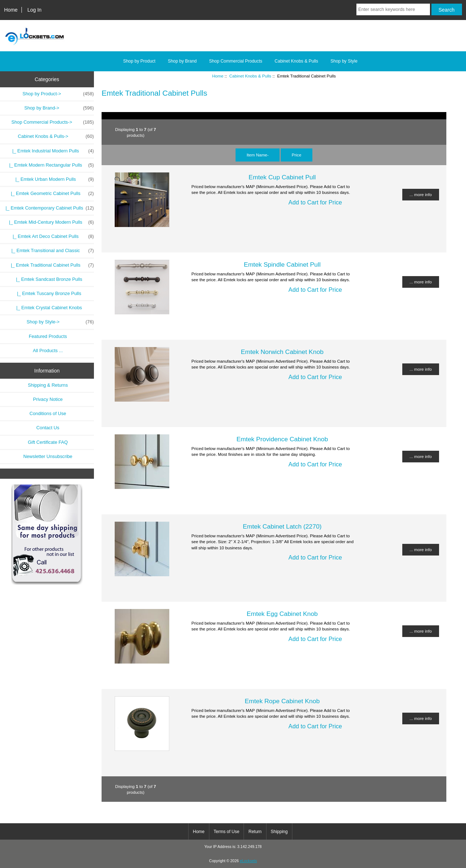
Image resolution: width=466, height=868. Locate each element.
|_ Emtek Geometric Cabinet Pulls (51, 194)
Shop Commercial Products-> (52, 122)
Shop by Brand (182, 61)
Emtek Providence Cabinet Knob (282, 439)
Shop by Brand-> (59, 108)
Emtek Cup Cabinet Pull (282, 177)
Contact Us (48, 428)
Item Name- (258, 155)
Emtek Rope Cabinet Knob (282, 701)
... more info (421, 194)
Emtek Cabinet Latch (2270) (282, 526)
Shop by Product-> (58, 94)
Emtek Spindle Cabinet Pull (282, 264)
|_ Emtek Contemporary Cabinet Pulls (48, 208)
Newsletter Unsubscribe (48, 456)
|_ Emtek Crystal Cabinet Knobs (48, 308)
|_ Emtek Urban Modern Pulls (53, 179)
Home (11, 10)
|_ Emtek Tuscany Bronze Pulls (48, 293)
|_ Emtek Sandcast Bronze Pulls (48, 279)
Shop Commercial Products (236, 61)
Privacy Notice (48, 399)
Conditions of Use (48, 413)
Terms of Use (227, 832)
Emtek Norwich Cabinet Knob (282, 352)
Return (255, 832)
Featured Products (48, 336)
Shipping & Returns (48, 385)
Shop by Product (139, 61)
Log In (34, 10)
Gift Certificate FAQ (48, 442)
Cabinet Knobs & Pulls (250, 76)
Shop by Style (344, 61)
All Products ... (48, 351)
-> (56, 136)
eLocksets (248, 861)
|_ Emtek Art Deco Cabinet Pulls (52, 236)
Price (296, 155)
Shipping (279, 832)
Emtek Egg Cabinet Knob (282, 614)
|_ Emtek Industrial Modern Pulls (52, 151)
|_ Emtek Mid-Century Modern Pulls (50, 222)
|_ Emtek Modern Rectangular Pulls (50, 165)
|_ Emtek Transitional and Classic (51, 251)
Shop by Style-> (60, 322)
